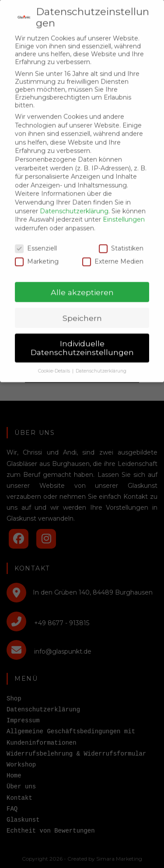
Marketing (37, 252)
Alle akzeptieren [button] (82, 283)
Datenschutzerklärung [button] (101, 362)
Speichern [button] (82, 309)
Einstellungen (124, 210)
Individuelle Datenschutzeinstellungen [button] (82, 339)
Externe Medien (113, 252)
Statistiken (121, 239)
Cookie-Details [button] (55, 362)
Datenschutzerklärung (74, 202)
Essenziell (36, 239)
